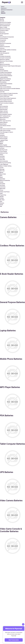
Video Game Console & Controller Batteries (10, 89)
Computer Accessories (5, 56)
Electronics (3, 32)
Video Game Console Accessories (8, 129)
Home (2, 7)
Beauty (2, 172)
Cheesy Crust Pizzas (5, 192)
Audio (1, 35)
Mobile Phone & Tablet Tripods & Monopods (10, 66)
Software (2, 148)
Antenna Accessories (5, 47)
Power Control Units (5, 97)
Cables (2, 55)
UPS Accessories (4, 106)
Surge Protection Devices (6, 101)
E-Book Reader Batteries (6, 74)
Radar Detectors (4, 122)
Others (2, 155)
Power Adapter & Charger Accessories (9, 93)
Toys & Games (3, 151)
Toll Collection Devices (5, 126)
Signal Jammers (4, 111)
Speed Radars (3, 124)
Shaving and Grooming (5, 163)
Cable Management (5, 53)
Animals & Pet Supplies (5, 22)
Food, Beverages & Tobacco (6, 132)
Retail (1, 177)
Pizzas (2, 190)
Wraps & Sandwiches (5, 180)
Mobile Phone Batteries (5, 79)
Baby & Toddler (4, 27)
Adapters (2, 45)
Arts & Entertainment (5, 26)
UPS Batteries (3, 85)
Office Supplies (4, 145)
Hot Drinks (2, 185)
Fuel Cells (2, 92)
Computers (3, 42)
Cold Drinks (3, 187)
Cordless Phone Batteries (6, 72)
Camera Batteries (4, 71)
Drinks (1, 205)
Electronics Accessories (5, 43)
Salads (2, 182)
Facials (2, 168)
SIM (1, 206)
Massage (2, 169)
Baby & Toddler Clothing (6, 166)
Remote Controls (4, 108)
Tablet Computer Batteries (6, 84)
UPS (1, 105)
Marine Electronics (4, 118)
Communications (4, 39)
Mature (2, 142)
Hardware (2, 135)
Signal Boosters (4, 110)
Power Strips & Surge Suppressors (8, 98)
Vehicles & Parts (4, 153)
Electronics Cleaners (5, 60)
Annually (2, 21)
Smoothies (3, 184)
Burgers (2, 197)
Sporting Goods (4, 150)
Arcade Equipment (4, 34)
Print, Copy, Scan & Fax (5, 121)
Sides (1, 193)
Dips (1, 201)
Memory (2, 63)
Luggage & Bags (4, 140)
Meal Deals (3, 189)
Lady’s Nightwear (4, 164)
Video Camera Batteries (5, 87)
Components (3, 40)
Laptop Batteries (4, 77)
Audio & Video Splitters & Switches (8, 50)
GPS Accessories (4, 113)
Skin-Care (2, 171)
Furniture (2, 134)
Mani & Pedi (3, 174)
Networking (3, 119)
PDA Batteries (3, 82)
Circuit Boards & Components (7, 37)
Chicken (2, 198)
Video (1, 127)
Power (1, 68)
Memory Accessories (5, 64)
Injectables (3, 179)
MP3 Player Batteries (5, 80)
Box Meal (2, 200)
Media (1, 143)
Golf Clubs (2, 160)
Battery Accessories (5, 90)
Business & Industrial (5, 29)
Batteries (2, 69)
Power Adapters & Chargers (6, 95)
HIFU (1, 176)
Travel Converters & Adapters (7, 103)
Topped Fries (3, 195)
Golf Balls (2, 156)
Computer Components (5, 58)
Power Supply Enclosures (6, 100)
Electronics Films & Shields (6, 61)
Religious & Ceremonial (5, 147)
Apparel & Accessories (5, 24)
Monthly (2, 19)
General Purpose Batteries (6, 76)
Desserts (2, 203)
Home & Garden (4, 139)
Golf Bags (2, 158)
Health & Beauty (4, 137)
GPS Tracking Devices (5, 116)
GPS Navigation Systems (6, 114)
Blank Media (3, 51)
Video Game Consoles (5, 130)
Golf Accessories (4, 161)
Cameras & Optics (4, 30)
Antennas (2, 48)
